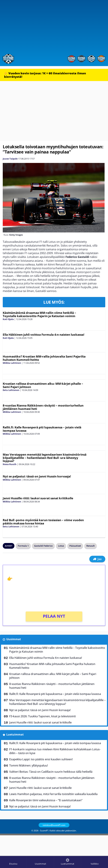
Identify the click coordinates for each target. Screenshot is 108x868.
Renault (91, 546)
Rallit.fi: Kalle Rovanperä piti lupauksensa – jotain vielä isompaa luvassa (42, 429)
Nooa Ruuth (10, 464)
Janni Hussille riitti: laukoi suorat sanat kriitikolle (38, 498)
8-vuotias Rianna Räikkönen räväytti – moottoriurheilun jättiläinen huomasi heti (43, 407)
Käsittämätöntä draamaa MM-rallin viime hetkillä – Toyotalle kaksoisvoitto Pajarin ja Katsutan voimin (39, 314)
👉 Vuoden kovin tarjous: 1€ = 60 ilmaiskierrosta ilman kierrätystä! (45, 75)
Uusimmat (14, 639)
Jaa (97, 559)
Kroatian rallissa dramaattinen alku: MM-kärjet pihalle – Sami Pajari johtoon (43, 385)
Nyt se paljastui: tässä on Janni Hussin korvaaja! (37, 476)
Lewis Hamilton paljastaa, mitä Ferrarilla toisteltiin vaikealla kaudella (53, 794)
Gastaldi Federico (43, 546)
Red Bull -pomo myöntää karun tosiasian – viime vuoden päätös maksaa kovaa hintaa (43, 522)
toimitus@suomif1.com (54, 825)
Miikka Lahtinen (12, 363)
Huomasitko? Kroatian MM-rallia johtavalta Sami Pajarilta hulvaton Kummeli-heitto (44, 358)
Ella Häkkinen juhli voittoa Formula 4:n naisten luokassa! (44, 335)
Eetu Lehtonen (11, 390)
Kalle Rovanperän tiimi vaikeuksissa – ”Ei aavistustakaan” (46, 800)
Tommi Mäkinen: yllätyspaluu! (29, 765)
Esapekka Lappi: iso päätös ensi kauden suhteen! (41, 759)
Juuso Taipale (10, 159)
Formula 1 (23, 546)
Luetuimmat (15, 734)
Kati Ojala (8, 319)
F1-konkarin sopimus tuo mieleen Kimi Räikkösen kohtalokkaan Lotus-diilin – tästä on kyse (55, 751)
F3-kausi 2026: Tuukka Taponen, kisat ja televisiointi (43, 716)
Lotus (61, 546)
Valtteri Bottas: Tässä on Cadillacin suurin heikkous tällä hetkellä (51, 772)
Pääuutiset (75, 546)
